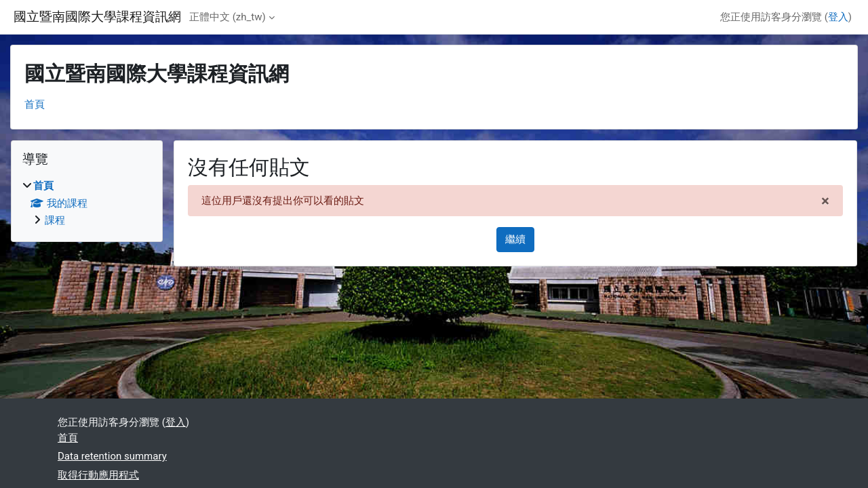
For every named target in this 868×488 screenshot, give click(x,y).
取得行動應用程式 (98, 475)
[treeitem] (87, 203)
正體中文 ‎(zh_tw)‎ (228, 17)
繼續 (515, 239)
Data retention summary (112, 456)
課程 (55, 220)
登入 (838, 17)
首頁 (35, 104)
